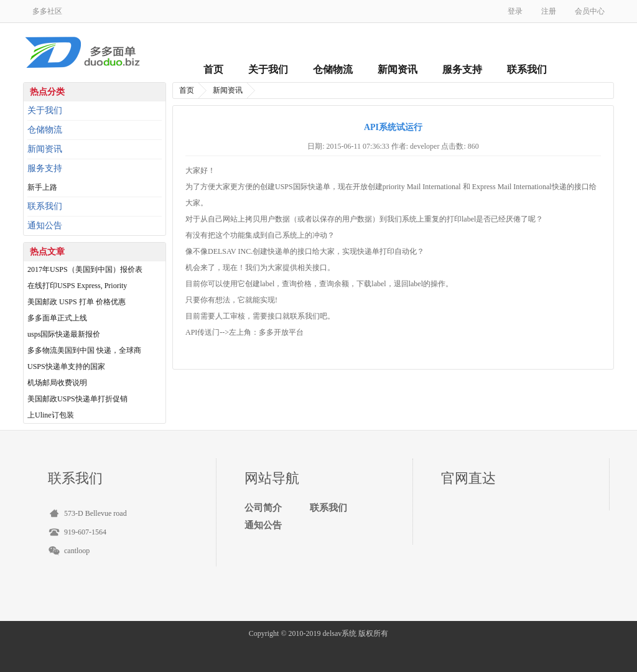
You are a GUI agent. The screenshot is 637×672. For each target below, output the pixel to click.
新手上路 (42, 187)
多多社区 (47, 11)
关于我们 (268, 69)
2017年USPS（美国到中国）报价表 (85, 269)
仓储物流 (333, 69)
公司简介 (263, 508)
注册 (549, 11)
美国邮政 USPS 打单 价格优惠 (77, 302)
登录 (515, 11)
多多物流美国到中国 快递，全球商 (84, 350)
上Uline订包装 (51, 415)
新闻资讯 (398, 69)
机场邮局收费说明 (57, 383)
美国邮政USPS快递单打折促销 (77, 399)
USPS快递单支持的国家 (66, 366)
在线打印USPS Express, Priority (77, 286)
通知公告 (45, 226)
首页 (213, 69)
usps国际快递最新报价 (64, 334)
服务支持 (462, 69)
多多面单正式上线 (57, 318)
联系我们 (527, 69)
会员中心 (590, 11)
